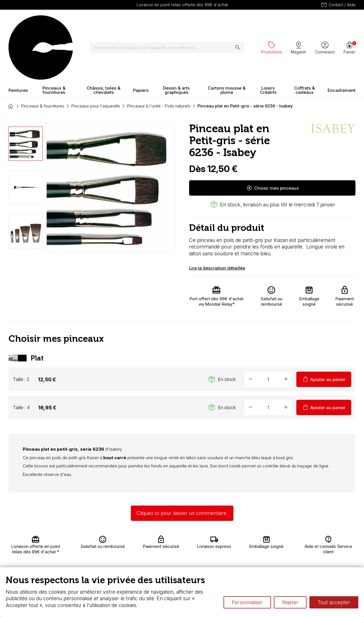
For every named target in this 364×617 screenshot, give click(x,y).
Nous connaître (117, 551)
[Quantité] (268, 330)
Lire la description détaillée (217, 218)
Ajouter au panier (324, 330)
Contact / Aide (338, 5)
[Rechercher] (170, 23)
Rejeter (290, 602)
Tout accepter (334, 602)
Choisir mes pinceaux (272, 138)
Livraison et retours (113, 543)
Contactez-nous (337, 545)
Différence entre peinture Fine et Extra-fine (261, 551)
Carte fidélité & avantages (168, 543)
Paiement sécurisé (111, 560)
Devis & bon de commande (168, 565)
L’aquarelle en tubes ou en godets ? (254, 540)
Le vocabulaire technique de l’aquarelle (258, 546)
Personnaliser (247, 602)
